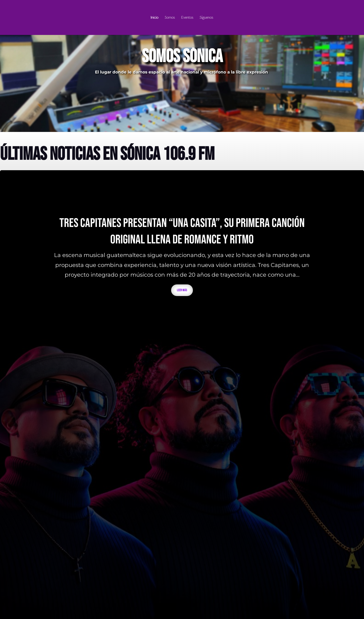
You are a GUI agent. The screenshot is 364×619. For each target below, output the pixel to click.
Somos (170, 18)
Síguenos (206, 18)
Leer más (182, 290)
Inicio (154, 18)
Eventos (187, 18)
